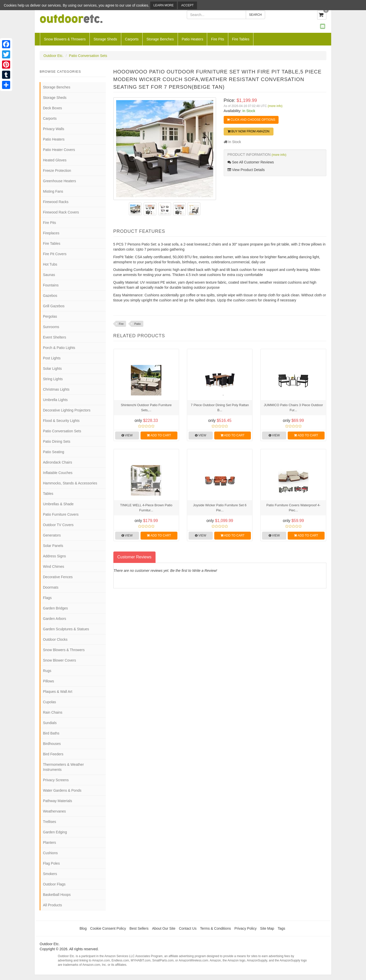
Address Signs (54, 556)
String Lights (53, 379)
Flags (47, 598)
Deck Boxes (52, 108)
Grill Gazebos (54, 306)
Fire (121, 324)
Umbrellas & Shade (58, 504)
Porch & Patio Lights (59, 348)
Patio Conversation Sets (88, 56)
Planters (49, 843)
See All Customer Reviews (251, 162)
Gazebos (50, 296)
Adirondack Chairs (57, 462)
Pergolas (50, 316)
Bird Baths (51, 733)
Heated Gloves (55, 160)
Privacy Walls (54, 129)
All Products (52, 905)
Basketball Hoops (57, 895)
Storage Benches (160, 39)
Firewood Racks (56, 202)
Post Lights (52, 358)
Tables (48, 494)
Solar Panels (53, 546)
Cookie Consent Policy (108, 928)
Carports (132, 39)
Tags (282, 928)
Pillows (49, 681)
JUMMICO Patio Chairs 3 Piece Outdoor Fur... (293, 408)
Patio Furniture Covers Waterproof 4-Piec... (293, 508)
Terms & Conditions (215, 928)
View (127, 435)
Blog (83, 928)
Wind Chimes (54, 566)
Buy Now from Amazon (249, 131)
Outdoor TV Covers (58, 525)
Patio (137, 324)
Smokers (50, 874)
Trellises (50, 822)
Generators (52, 535)
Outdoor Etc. (54, 56)
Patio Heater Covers (59, 150)
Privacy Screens (56, 780)
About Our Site (164, 928)
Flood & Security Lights (61, 421)
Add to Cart (159, 435)
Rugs (47, 671)
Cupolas (49, 702)
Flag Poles (51, 863)
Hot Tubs (50, 264)
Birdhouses (52, 744)
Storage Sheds (105, 39)
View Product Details (246, 170)
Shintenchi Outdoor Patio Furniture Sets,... (146, 408)
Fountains (51, 285)
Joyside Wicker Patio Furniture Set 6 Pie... (220, 508)
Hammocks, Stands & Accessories (70, 483)
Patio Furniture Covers (61, 514)
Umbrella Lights (55, 400)
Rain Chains (53, 712)
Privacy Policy (245, 928)
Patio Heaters (193, 39)
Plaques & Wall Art (58, 692)
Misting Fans (53, 191)
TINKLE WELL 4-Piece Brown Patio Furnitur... (146, 508)
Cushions (50, 853)
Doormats (51, 587)
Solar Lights (52, 369)
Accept (187, 5)
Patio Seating (54, 452)
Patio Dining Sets (57, 441)
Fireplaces (51, 233)
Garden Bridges (55, 608)
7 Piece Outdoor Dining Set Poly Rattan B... (220, 408)
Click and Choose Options (251, 120)
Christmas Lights (56, 389)
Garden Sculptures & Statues (66, 629)
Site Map (267, 928)
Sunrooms (51, 327)
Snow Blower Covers (59, 660)
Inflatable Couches (58, 473)
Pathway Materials (57, 801)
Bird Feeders (53, 754)
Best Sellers (139, 928)
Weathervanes (54, 811)
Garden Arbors (55, 619)
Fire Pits (217, 39)
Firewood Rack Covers (61, 212)
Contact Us (188, 928)
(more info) (275, 106)
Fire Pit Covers (55, 254)
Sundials (50, 723)
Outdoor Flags (54, 884)
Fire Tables (241, 39)
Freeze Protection (57, 171)
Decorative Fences (58, 577)
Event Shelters (55, 337)
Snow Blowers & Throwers (65, 39)
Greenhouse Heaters (59, 181)
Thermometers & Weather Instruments (63, 767)
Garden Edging (55, 832)
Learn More (164, 5)
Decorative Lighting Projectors (67, 410)
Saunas (49, 275)
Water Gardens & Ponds (62, 790)
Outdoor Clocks (55, 639)
